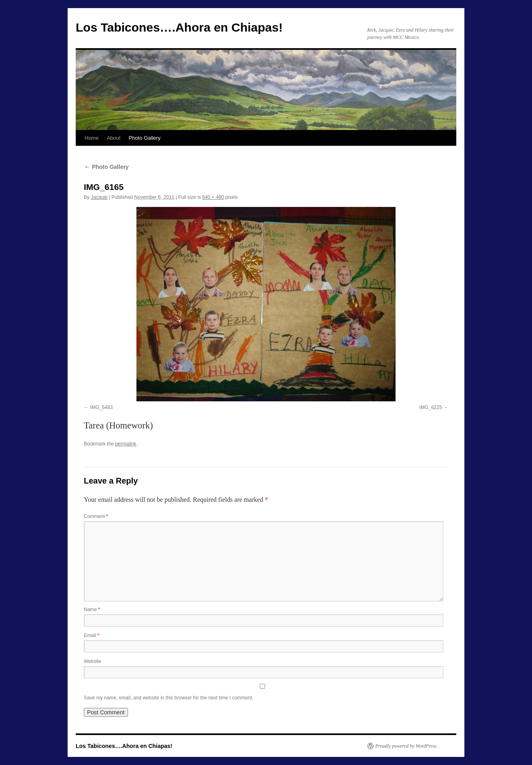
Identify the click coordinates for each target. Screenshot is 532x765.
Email (92, 635)
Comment (96, 516)
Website (93, 661)
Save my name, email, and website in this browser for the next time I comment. (169, 698)
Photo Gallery (145, 138)
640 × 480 (213, 197)
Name (92, 609)
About (114, 138)
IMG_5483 (101, 407)
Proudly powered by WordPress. (406, 746)
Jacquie (99, 197)
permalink (126, 444)
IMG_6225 (431, 407)
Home (92, 138)
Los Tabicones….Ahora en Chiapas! (179, 27)
